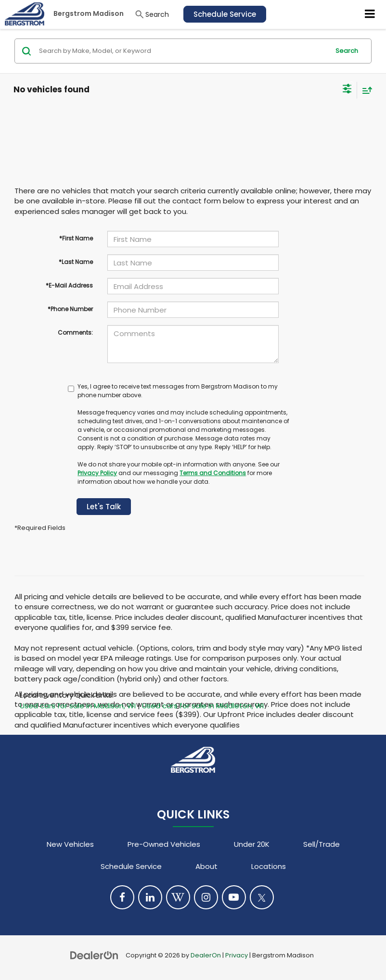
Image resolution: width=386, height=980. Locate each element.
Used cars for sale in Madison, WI (78, 706)
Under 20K (252, 844)
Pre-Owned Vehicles (164, 844)
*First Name (76, 238)
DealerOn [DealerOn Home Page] (206, 955)
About (206, 866)
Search (347, 51)
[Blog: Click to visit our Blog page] (178, 897)
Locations (269, 866)
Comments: (75, 333)
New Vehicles (70, 844)
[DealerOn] (94, 955)
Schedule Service (225, 14)
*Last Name (76, 262)
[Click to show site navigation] (370, 14)
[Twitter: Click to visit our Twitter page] (262, 897)
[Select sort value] (365, 90)
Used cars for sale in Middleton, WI (203, 706)
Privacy (237, 955)
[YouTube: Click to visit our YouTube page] (234, 897)
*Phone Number (70, 309)
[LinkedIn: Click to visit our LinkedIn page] (150, 897)
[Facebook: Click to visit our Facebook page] (122, 897)
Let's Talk (104, 507)
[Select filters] (347, 90)
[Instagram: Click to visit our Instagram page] (206, 897)
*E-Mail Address (69, 285)
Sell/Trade (322, 844)
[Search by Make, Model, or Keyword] (183, 51)
